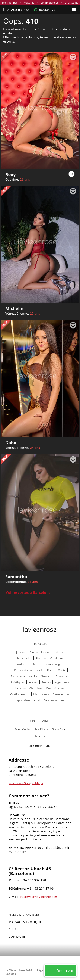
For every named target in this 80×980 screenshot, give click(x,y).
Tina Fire (40, 736)
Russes (46, 682)
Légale (41, 970)
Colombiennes (49, 3)
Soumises (62, 676)
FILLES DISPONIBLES (24, 915)
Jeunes (21, 652)
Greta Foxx (59, 729)
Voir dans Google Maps (26, 783)
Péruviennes (61, 694)
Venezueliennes (39, 652)
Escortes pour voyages (48, 664)
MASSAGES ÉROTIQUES (26, 922)
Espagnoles (24, 658)
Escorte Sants (56, 670)
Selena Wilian (23, 729)
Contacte (17, 937)
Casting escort (20, 694)
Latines (59, 652)
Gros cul (47, 676)
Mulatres (23, 664)
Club (13, 929)
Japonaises (23, 700)
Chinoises (36, 688)
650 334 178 (47, 10)
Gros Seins (71, 3)
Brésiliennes (10, 3)
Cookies (11, 974)
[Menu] (75, 10)
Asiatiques (18, 682)
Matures (29, 3)
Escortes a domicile (24, 676)
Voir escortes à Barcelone (28, 592)
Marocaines (41, 694)
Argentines (62, 682)
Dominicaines (55, 688)
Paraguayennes (54, 700)
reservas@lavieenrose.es (39, 897)
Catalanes (57, 658)
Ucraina (21, 688)
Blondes (41, 658)
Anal (37, 700)
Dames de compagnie (29, 670)
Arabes (33, 682)
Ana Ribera (41, 729)
